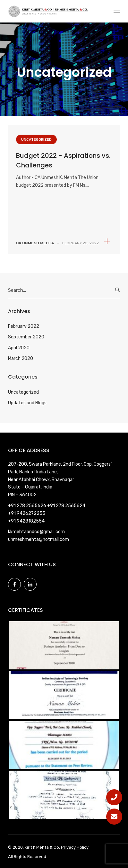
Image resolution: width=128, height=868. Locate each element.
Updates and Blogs (27, 403)
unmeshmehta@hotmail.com (38, 539)
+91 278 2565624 (66, 506)
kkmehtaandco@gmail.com (36, 532)
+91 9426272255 (27, 513)
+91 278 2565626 (28, 506)
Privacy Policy (75, 847)
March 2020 (21, 358)
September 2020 (26, 337)
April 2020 (19, 348)
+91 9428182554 (26, 521)
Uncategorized (36, 140)
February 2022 (24, 326)
